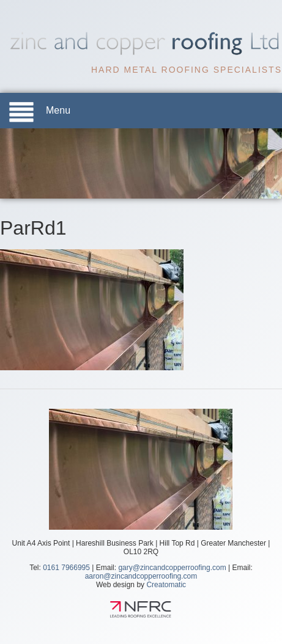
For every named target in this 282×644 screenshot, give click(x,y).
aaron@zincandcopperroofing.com (141, 576)
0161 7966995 (66, 568)
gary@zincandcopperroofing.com (172, 568)
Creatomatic (166, 585)
